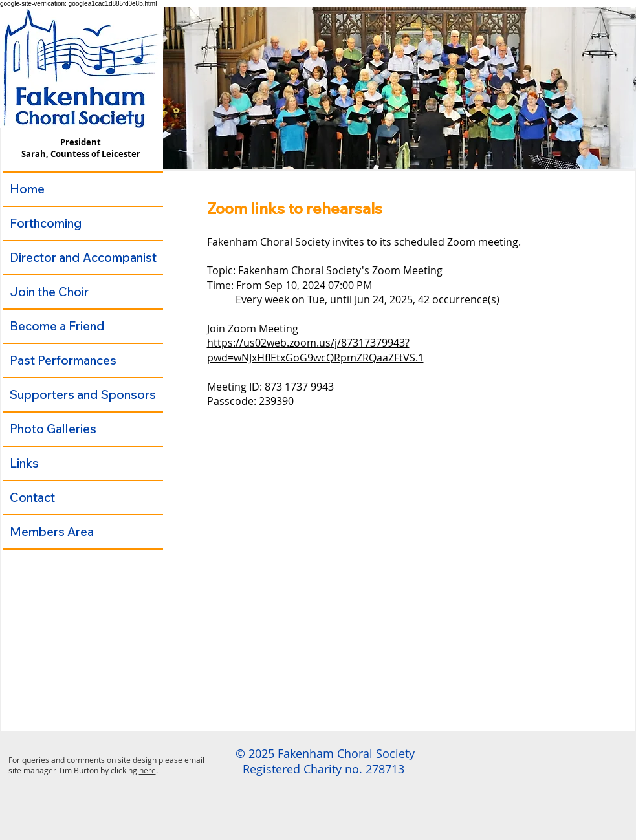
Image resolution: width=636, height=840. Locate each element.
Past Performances (63, 360)
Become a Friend (57, 326)
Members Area (52, 532)
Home (27, 189)
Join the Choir (49, 292)
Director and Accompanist (83, 257)
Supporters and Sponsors (83, 394)
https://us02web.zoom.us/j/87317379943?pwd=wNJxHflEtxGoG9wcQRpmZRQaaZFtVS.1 (315, 350)
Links (24, 463)
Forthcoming (46, 223)
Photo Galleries (53, 429)
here (148, 770)
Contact (32, 497)
